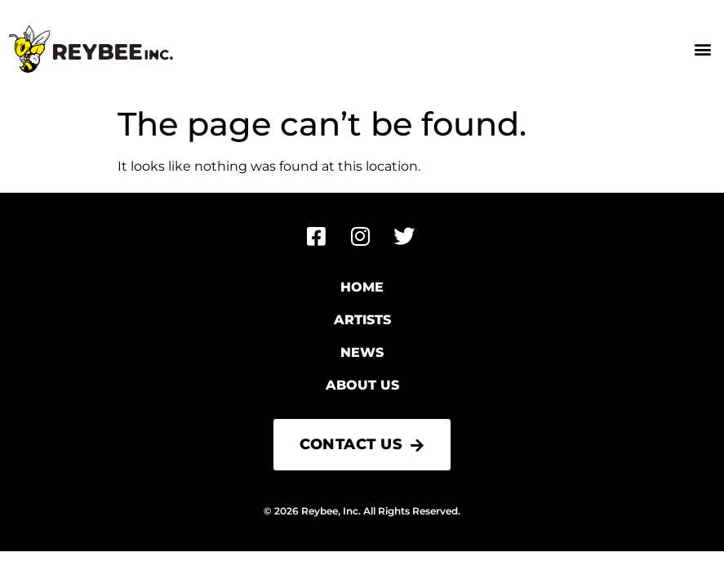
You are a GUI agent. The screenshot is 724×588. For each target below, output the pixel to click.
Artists (362, 320)
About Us (362, 385)
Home (362, 287)
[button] (702, 49)
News (362, 352)
